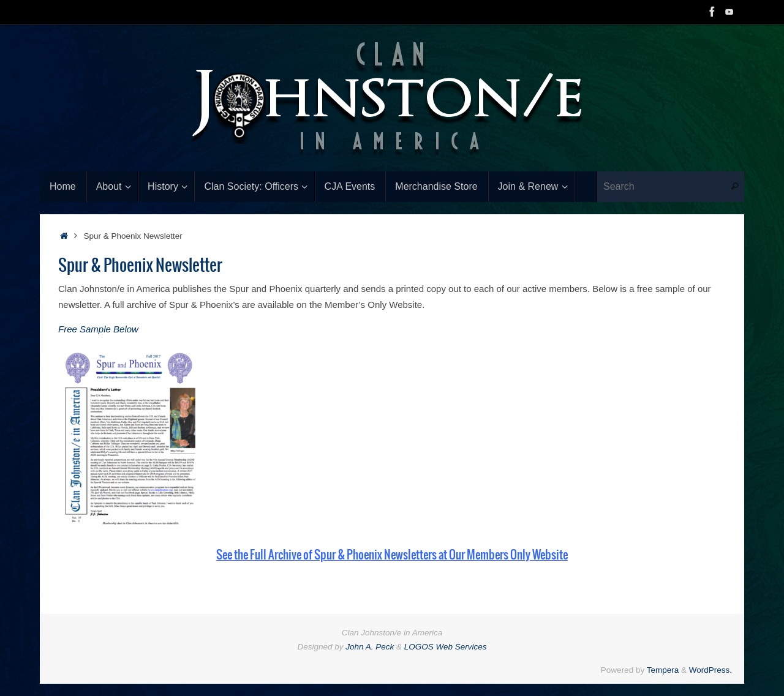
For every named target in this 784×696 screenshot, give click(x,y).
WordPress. (710, 670)
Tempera (663, 670)
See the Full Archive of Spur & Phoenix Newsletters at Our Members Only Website (392, 555)
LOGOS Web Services (446, 647)
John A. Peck (370, 647)
